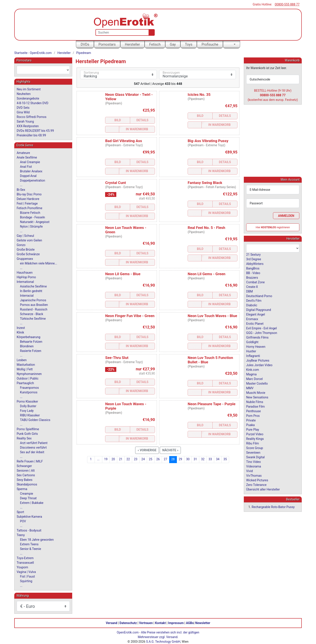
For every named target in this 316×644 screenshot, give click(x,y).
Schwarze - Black (31, 314)
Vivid (250, 471)
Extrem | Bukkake (32, 503)
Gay (173, 44)
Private (251, 420)
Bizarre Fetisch (30, 213)
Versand (111, 623)
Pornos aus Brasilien (34, 305)
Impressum (176, 623)
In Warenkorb (137, 129)
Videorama (254, 466)
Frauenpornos (29, 388)
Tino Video (254, 462)
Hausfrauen (25, 273)
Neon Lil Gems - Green (206, 274)
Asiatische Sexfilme (33, 286)
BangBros (253, 268)
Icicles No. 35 (199, 95)
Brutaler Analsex (31, 171)
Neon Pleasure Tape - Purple (212, 404)
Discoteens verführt (33, 448)
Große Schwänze (28, 254)
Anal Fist (26, 167)
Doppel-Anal (28, 176)
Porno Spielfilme (28, 429)
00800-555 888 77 (287, 4)
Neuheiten (24, 94)
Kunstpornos (29, 392)
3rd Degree (254, 259)
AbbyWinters (255, 264)
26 (158, 459)
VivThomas (254, 475)
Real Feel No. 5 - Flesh (206, 228)
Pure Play (253, 429)
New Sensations (257, 397)
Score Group (255, 448)
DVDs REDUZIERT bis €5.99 (35, 131)
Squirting (26, 581)
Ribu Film (253, 443)
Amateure (23, 153)
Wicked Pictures (257, 480)
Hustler (251, 351)
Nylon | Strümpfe (31, 227)
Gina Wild (23, 112)
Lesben (22, 360)
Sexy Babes (25, 480)
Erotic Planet (255, 323)
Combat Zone (255, 282)
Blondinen (27, 346)
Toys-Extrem (25, 558)
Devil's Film (254, 300)
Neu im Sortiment (29, 89)
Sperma (22, 489)
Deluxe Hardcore (28, 199)
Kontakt (161, 623)
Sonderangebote (28, 98)
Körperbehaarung (29, 337)
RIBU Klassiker (30, 415)
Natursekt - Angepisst (35, 222)
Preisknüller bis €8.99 (31, 135)
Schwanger (24, 466)
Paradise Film (256, 406)
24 (143, 459)
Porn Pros (253, 416)
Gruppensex (25, 259)
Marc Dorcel (254, 379)
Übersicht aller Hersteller (263, 489)
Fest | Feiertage (27, 203)
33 (210, 459)
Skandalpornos (27, 484)
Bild (118, 120)
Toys (189, 44)
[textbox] (43, 70)
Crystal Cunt (115, 183)
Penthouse (254, 411)
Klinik (20, 332)
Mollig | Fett (25, 369)
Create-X (252, 287)
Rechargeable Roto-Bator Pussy (273, 507)
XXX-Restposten (28, 126)
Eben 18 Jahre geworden (37, 540)
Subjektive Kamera (29, 517)
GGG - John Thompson (262, 333)
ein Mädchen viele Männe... (39, 263)
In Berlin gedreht (31, 291)
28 (173, 459)
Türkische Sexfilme (33, 319)
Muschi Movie (256, 392)
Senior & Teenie (31, 549)
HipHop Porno (26, 277)
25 (151, 459)
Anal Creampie (30, 162)
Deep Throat (28, 498)
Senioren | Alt (26, 471)
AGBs (190, 623)
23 (136, 459)
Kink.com (253, 369)
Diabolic (252, 305)
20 (113, 459)
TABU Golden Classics (35, 420)
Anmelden (286, 216)
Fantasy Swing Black (205, 183)
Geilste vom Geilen (29, 240)
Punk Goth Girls (27, 434)
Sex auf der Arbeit (32, 452)
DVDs (85, 44)
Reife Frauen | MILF (30, 461)
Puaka (250, 425)
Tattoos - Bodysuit (29, 530)
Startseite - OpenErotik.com (33, 53)
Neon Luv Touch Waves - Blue (212, 316)
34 (218, 459)
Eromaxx (252, 319)
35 (225, 459)
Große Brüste (26, 250)
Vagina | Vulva (26, 572)
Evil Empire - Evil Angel (262, 328)
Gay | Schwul (25, 236)
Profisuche (210, 44)
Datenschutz (128, 623)
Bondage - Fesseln (32, 217)
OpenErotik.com (128, 632)
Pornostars (107, 44)
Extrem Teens (29, 544)
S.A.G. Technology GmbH (163, 642)
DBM (250, 291)
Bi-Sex (21, 190)
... (98, 459)
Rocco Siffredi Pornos (31, 117)
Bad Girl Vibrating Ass (124, 141)
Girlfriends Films (257, 337)
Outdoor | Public (28, 378)
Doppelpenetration (33, 180)
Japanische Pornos (33, 300)
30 (188, 459)
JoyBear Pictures (258, 360)
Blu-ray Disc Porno (29, 194)
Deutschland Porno (259, 296)
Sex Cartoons (26, 475)
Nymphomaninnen (29, 374)
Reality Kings (255, 439)
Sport (20, 512)
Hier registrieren (273, 227)
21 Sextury (253, 254)
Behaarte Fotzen (31, 342)
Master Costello (257, 383)
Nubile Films (255, 402)
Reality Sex (24, 438)
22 (128, 459)
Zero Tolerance (256, 485)
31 (195, 459)
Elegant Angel (256, 314)
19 (106, 459)
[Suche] (151, 32)
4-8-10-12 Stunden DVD (32, 103)
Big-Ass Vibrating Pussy (208, 141)
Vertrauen (146, 623)
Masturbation (26, 365)
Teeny (21, 535)
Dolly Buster (28, 406)
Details (143, 120)
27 (165, 459)
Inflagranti (253, 356)
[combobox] (43, 70)
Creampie (27, 494)
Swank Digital (255, 457)
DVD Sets (23, 108)
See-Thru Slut (117, 358)
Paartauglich (25, 383)
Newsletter (203, 623)
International (25, 282)
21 (121, 459)
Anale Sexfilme (27, 157)
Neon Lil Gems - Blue (123, 274)
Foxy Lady (27, 411)
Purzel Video (255, 434)
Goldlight (252, 342)
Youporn (22, 567)
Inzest (21, 328)
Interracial (27, 296)
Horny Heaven (256, 346)
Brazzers (252, 277)
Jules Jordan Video (259, 365)
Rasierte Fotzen (31, 351)
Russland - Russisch (34, 309)
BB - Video (253, 273)
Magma (251, 374)
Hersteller (132, 44)
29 (180, 459)
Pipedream (84, 53)
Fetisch (155, 44)
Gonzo (21, 245)
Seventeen (253, 452)
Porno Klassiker (27, 401)
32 (203, 459)
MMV (250, 388)
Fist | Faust (27, 576)
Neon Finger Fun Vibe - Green (130, 316)
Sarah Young (25, 121)
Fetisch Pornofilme (30, 208)
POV (23, 521)
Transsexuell (25, 563)
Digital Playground (259, 310)
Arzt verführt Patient (34, 443)
